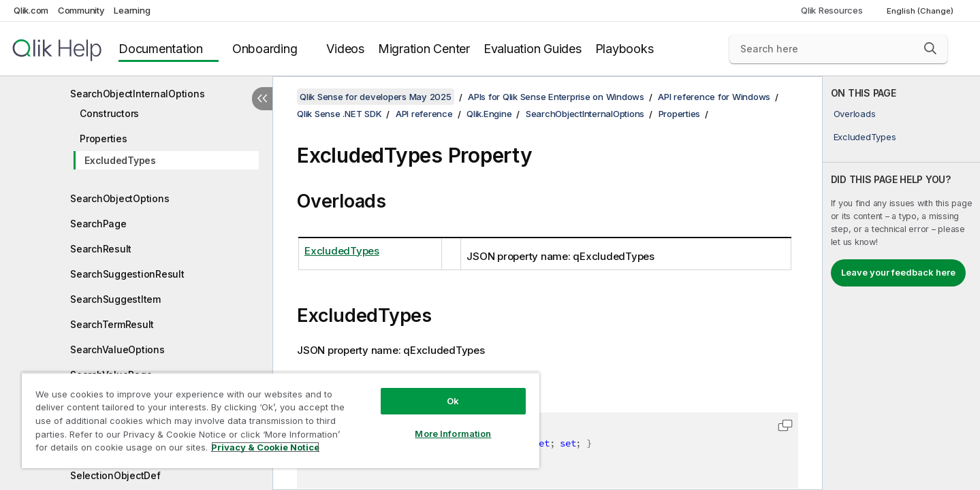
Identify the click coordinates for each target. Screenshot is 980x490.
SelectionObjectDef (115, 475)
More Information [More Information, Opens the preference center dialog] (453, 434)
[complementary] (902, 283)
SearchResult (101, 249)
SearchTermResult (112, 324)
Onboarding (265, 49)
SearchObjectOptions (120, 198)
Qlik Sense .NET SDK (339, 114)
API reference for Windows (714, 97)
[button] (930, 48)
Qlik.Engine (489, 114)
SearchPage (98, 224)
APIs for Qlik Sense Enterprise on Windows (556, 97)
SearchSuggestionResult (127, 274)
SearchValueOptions (117, 349)
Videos (345, 49)
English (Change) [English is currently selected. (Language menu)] (921, 11)
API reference (424, 114)
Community (81, 10)
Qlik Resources (832, 10)
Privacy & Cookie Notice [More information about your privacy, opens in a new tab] (265, 447)
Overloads (855, 114)
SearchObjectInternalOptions (137, 94)
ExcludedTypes (120, 160)
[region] (281, 420)
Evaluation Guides (533, 49)
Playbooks (625, 49)
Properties (104, 138)
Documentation (161, 49)
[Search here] (838, 49)
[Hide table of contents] (262, 99)
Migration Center (424, 49)
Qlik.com (31, 10)
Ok (453, 401)
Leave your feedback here (898, 272)
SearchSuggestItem (115, 299)
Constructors (109, 113)
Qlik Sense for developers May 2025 (376, 97)
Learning (132, 10)
